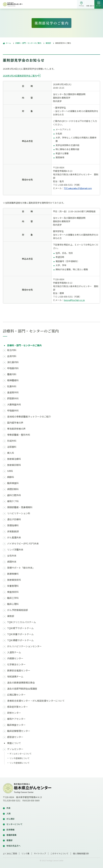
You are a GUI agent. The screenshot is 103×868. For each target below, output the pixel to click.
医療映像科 (13, 574)
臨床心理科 (13, 604)
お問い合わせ (90, 6)
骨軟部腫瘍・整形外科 (19, 435)
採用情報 (10, 830)
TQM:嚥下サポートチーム (20, 628)
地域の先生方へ (14, 846)
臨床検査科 (13, 483)
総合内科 (12, 350)
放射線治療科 (14, 459)
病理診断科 (13, 489)
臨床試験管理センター (19, 731)
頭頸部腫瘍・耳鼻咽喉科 (20, 507)
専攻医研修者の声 (16, 429)
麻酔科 (11, 477)
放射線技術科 (14, 580)
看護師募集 (11, 835)
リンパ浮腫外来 (15, 550)
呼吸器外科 (13, 411)
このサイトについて (59, 853)
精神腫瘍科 (13, 380)
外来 (8, 808)
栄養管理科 (13, 586)
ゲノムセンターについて (21, 754)
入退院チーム (14, 652)
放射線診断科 (14, 465)
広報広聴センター (16, 695)
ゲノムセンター (15, 749)
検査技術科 (13, 592)
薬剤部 (11, 616)
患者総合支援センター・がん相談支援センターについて (36, 701)
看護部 (9, 840)
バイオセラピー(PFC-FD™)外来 (23, 544)
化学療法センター (16, 664)
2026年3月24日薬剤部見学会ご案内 (20, 76)
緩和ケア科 (13, 501)
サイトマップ (40, 853)
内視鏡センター (15, 658)
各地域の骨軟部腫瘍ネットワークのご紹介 (29, 417)
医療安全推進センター (19, 670)
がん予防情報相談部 (18, 610)
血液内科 (12, 356)
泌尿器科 (12, 447)
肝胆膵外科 (13, 398)
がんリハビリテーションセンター (24, 646)
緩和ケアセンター (16, 719)
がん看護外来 (14, 537)
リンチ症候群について (20, 758)
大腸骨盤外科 (14, 404)
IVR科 (10, 471)
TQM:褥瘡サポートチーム (20, 640)
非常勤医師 (13, 531)
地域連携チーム (15, 677)
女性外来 (12, 556)
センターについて (15, 824)
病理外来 (12, 562)
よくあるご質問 (10, 853)
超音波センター (15, 737)
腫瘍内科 (12, 374)
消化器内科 (13, 362)
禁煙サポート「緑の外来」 (21, 568)
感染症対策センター (18, 707)
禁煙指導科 (13, 525)
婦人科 (11, 453)
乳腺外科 (12, 386)
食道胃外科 (13, 392)
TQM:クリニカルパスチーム (22, 622)
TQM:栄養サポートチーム (20, 634)
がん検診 (10, 819)
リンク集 (25, 853)
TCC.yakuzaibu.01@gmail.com (78, 188)
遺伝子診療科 (14, 519)
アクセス (81, 6)
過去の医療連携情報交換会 (21, 683)
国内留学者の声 (15, 423)
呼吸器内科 (13, 368)
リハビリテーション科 (19, 513)
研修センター (14, 713)
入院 (8, 813)
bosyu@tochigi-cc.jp (74, 300)
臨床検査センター (16, 725)
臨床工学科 (13, 598)
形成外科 (12, 441)
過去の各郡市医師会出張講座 (22, 689)
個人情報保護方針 (81, 853)
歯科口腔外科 (14, 495)
